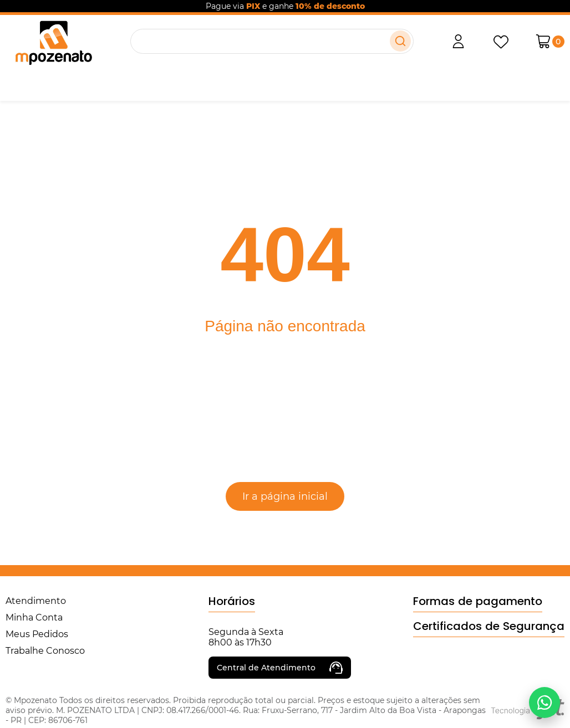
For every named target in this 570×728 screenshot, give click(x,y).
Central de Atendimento (280, 668)
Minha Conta (34, 617)
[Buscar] (400, 41)
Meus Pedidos (37, 634)
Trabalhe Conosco (45, 651)
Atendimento (36, 601)
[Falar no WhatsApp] (544, 703)
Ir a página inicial (285, 496)
